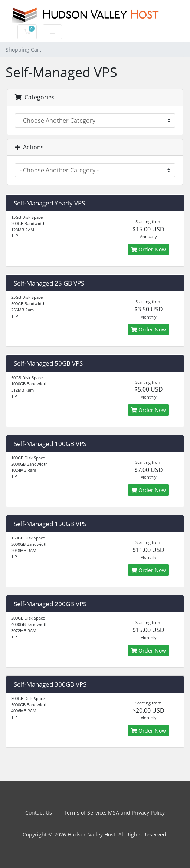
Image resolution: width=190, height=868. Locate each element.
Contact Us (39, 813)
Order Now (148, 249)
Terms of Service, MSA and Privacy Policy (114, 813)
